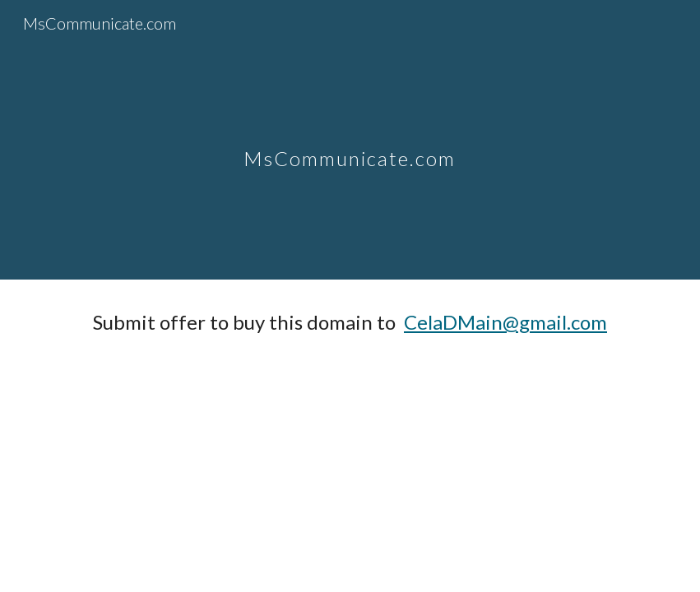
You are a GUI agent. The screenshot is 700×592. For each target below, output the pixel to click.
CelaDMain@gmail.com (505, 322)
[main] (350, 139)
